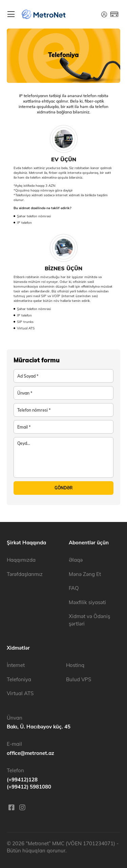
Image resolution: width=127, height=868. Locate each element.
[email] (63, 427)
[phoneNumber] (63, 410)
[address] (63, 393)
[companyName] (63, 376)
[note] (63, 457)
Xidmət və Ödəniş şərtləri (89, 620)
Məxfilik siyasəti (87, 602)
